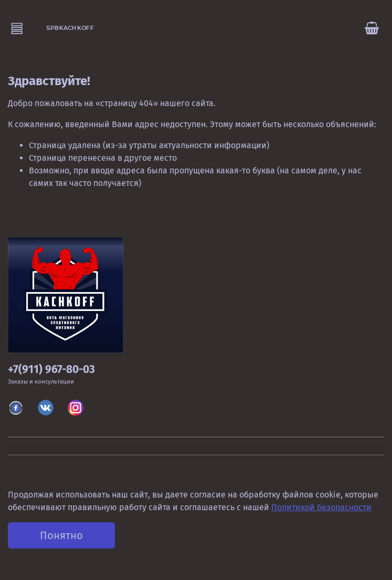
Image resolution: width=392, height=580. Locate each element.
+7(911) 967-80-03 (51, 370)
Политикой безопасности (321, 507)
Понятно (61, 535)
